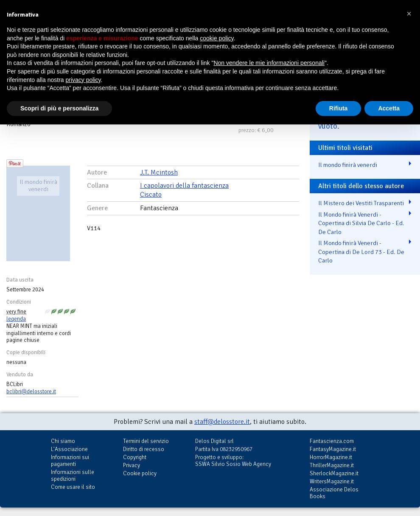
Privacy (132, 465)
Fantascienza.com (332, 441)
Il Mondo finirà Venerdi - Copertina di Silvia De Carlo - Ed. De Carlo (361, 223)
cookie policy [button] (217, 38)
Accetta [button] (389, 108)
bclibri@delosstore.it (31, 392)
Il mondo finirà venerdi (348, 165)
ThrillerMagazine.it (332, 465)
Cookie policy (140, 473)
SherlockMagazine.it (334, 473)
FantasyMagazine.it (333, 449)
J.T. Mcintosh (159, 172)
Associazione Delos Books (334, 493)
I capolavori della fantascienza (184, 186)
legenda (16, 319)
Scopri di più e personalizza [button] (59, 108)
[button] (409, 14)
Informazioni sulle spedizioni (73, 475)
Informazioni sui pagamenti (70, 461)
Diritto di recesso (144, 449)
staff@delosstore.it (222, 422)
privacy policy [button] (83, 80)
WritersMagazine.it (332, 481)
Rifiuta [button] (339, 108)
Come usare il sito (73, 487)
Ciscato (151, 195)
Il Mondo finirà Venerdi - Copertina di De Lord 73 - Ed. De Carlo (361, 252)
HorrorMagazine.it (331, 457)
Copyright (135, 457)
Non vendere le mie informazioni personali (269, 63)
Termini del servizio (146, 441)
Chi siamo (63, 441)
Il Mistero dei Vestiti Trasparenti (361, 203)
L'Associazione (69, 449)
